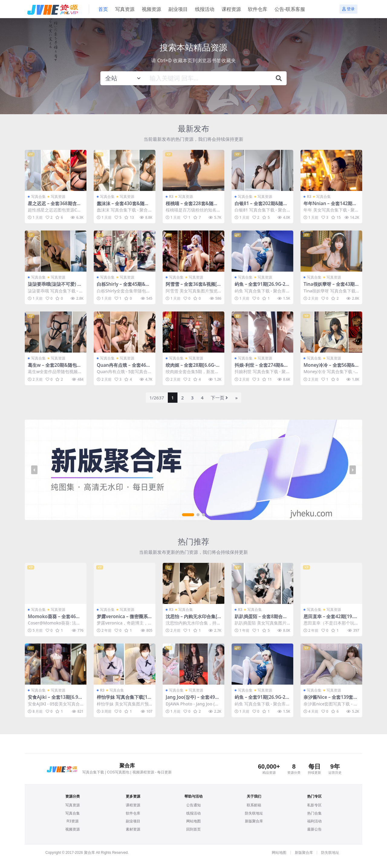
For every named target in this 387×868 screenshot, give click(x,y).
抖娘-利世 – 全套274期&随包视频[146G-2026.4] (262, 368)
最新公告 (314, 829)
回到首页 (193, 829)
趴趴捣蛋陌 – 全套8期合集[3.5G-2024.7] (261, 619)
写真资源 (58, 197)
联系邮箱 (254, 805)
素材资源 (133, 829)
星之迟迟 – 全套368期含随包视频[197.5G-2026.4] (55, 206)
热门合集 (314, 813)
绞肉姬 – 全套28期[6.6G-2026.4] (193, 368)
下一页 (219, 398)
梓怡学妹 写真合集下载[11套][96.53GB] (123, 700)
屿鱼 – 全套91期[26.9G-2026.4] (261, 287)
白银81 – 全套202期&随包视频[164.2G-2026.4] (261, 206)
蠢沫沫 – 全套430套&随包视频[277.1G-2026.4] (123, 206)
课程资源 (133, 805)
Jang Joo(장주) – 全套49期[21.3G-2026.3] (193, 700)
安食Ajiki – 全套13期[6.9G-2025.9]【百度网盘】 (55, 700)
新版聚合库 (254, 821)
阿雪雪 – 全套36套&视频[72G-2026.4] (193, 287)
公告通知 (193, 805)
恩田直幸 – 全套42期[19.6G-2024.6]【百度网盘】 (330, 619)
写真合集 (38, 197)
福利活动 (314, 821)
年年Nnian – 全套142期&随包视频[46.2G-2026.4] (330, 206)
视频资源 (73, 829)
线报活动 (193, 813)
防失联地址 (254, 813)
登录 (348, 9)
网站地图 (193, 821)
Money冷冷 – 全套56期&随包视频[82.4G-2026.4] (329, 368)
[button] (188, 515)
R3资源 (72, 821)
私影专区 (314, 805)
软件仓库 (133, 813)
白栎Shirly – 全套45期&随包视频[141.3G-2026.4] (123, 287)
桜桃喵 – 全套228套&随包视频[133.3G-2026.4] (192, 206)
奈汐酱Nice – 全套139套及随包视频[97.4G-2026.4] (331, 700)
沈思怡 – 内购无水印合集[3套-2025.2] (193, 619)
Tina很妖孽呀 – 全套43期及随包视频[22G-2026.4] (329, 287)
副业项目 (133, 821)
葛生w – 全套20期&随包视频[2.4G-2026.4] (55, 368)
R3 (171, 197)
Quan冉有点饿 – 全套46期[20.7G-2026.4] (124, 368)
